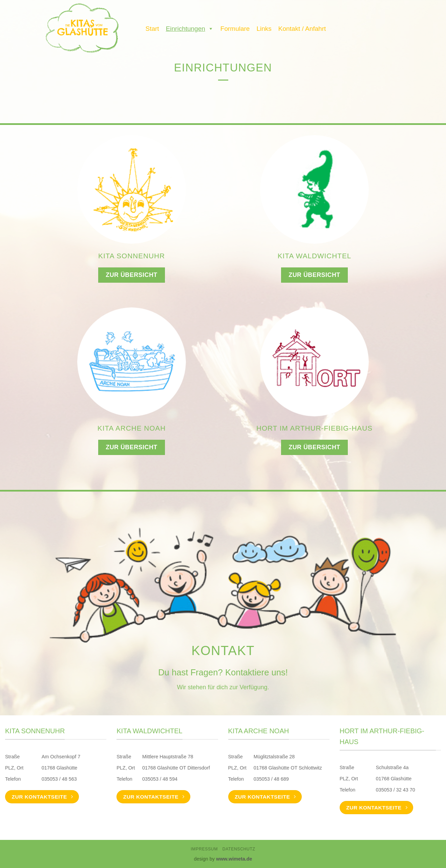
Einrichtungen (190, 27)
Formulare (235, 29)
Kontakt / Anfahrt (302, 29)
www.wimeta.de (234, 859)
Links (264, 29)
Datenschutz (239, 849)
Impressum (204, 849)
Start (152, 29)
